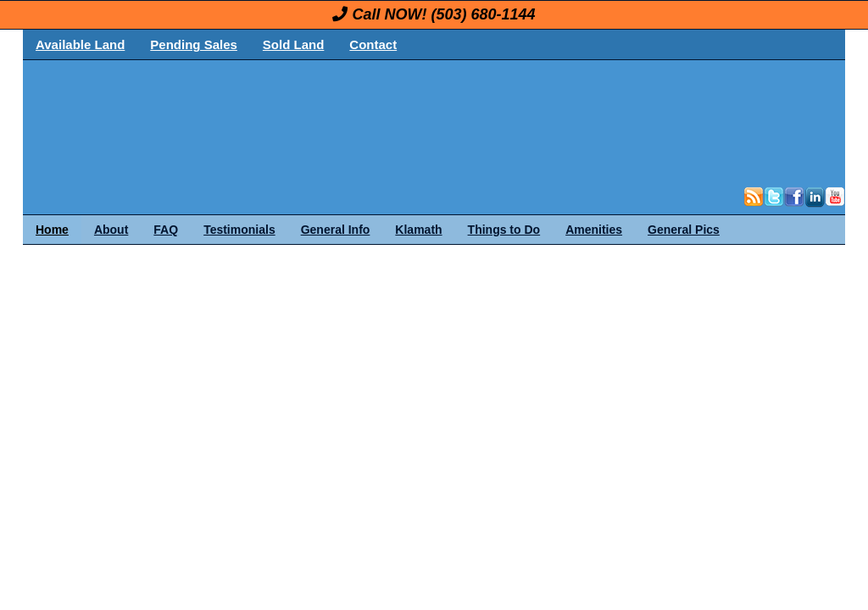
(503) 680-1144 (483, 14)
